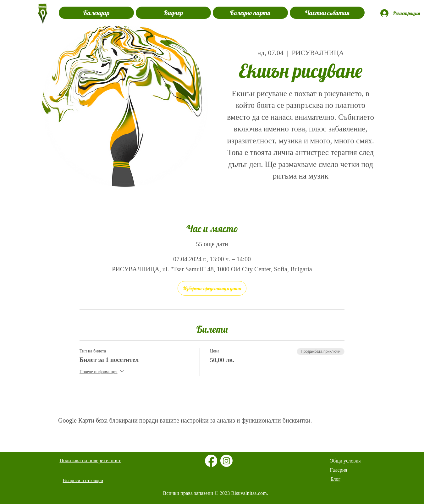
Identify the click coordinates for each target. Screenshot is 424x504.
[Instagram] (226, 461)
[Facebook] (211, 461)
